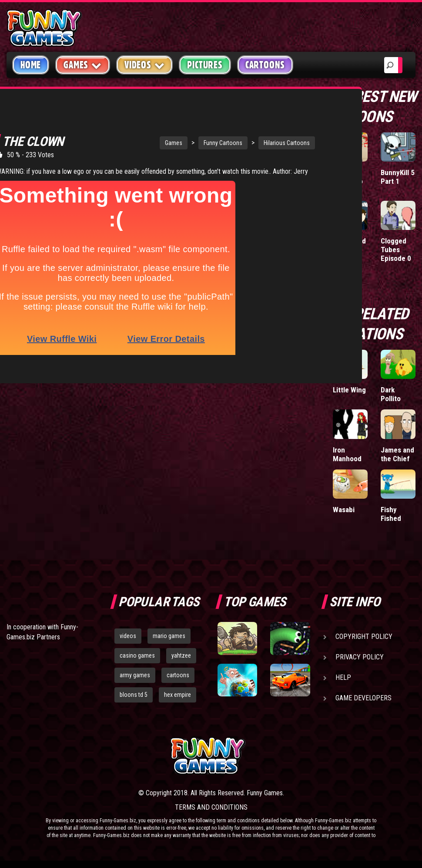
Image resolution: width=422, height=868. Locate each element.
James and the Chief (397, 454)
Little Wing (349, 390)
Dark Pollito (391, 394)
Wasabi (344, 510)
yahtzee (181, 655)
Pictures (205, 65)
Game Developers (363, 698)
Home (31, 65)
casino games (137, 655)
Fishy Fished (391, 514)
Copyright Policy (364, 637)
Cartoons (265, 65)
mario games (169, 636)
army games (135, 675)
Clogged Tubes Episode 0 (396, 250)
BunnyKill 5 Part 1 (398, 177)
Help (343, 677)
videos (128, 636)
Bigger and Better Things (349, 250)
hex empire (178, 695)
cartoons (178, 675)
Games (133, 135)
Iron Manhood (347, 454)
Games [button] (83, 65)
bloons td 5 (134, 695)
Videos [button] (145, 65)
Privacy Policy (360, 657)
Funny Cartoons (182, 135)
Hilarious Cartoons (246, 135)
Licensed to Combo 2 (348, 181)
